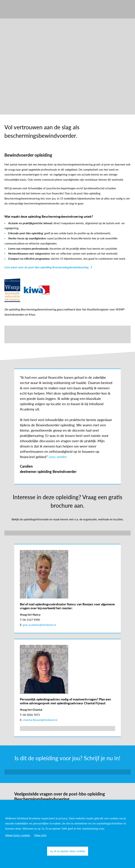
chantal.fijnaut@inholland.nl (40, 720)
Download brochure (68, 533)
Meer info (40, 835)
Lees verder (58, 457)
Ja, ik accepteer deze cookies (68, 851)
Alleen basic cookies (18, 835)
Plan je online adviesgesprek (37, 728)
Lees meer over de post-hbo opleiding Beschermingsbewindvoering (46, 267)
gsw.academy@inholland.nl (39, 625)
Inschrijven (67, 772)
